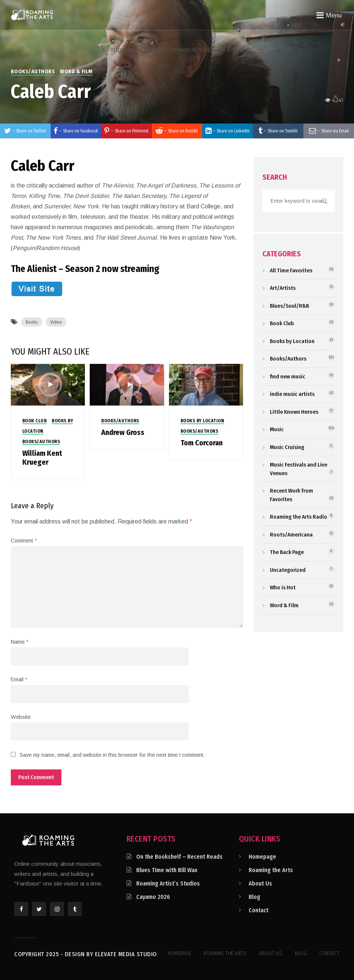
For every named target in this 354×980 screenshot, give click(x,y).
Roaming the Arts (271, 870)
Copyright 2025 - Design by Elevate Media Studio (86, 954)
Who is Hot (283, 587)
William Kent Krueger (42, 458)
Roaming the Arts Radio (299, 517)
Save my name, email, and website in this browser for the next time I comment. (112, 755)
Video (56, 322)
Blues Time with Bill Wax (167, 870)
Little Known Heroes (294, 412)
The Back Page (287, 552)
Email (19, 679)
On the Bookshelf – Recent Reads (179, 857)
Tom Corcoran (202, 443)
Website (21, 717)
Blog (254, 897)
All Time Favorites (291, 270)
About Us (260, 883)
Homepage (262, 857)
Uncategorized (288, 570)
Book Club (35, 421)
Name (20, 642)
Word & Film (76, 72)
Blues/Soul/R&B (289, 306)
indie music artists (292, 394)
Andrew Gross (123, 432)
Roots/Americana (291, 535)
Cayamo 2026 (153, 897)
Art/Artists (283, 288)
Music (277, 429)
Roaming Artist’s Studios (168, 883)
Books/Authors (33, 72)
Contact (259, 910)
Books (32, 322)
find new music (288, 377)
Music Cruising (287, 447)
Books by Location (202, 421)
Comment (24, 541)
